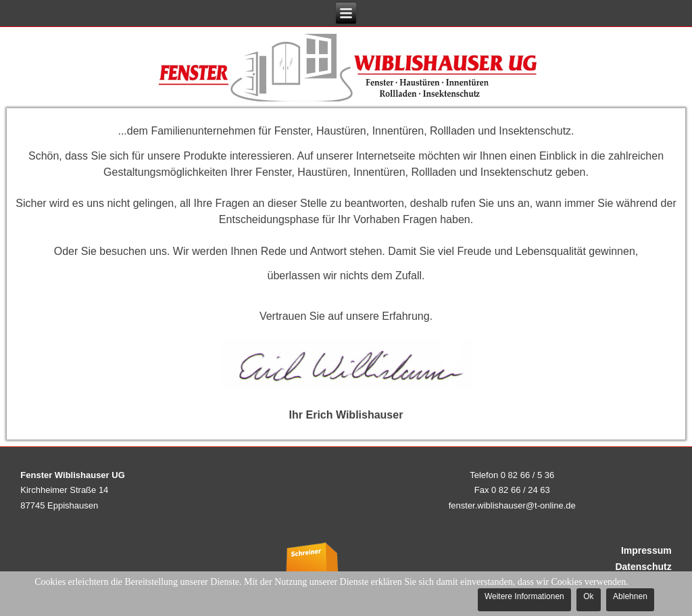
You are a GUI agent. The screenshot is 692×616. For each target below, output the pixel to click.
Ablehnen (630, 596)
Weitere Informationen (524, 596)
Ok (588, 596)
